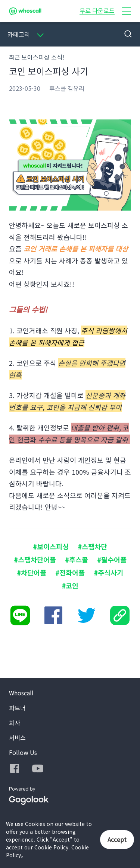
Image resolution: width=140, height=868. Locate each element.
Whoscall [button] (21, 693)
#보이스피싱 (51, 547)
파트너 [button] (17, 708)
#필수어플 (112, 560)
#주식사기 (108, 573)
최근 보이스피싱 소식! (37, 57)
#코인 (70, 586)
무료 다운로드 (97, 10)
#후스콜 (77, 560)
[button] (127, 11)
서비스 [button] (17, 737)
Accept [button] (117, 839)
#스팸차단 (92, 547)
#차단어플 (32, 573)
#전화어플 (70, 573)
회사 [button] (15, 723)
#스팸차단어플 (35, 560)
